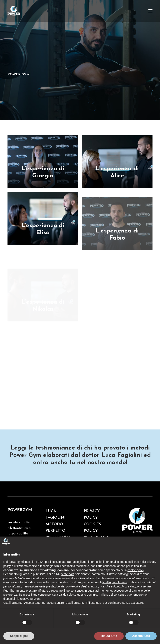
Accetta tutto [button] (141, 636)
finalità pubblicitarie (115, 582)
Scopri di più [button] (19, 636)
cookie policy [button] (136, 570)
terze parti (68, 574)
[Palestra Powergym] (14, 11)
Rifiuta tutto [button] (109, 636)
